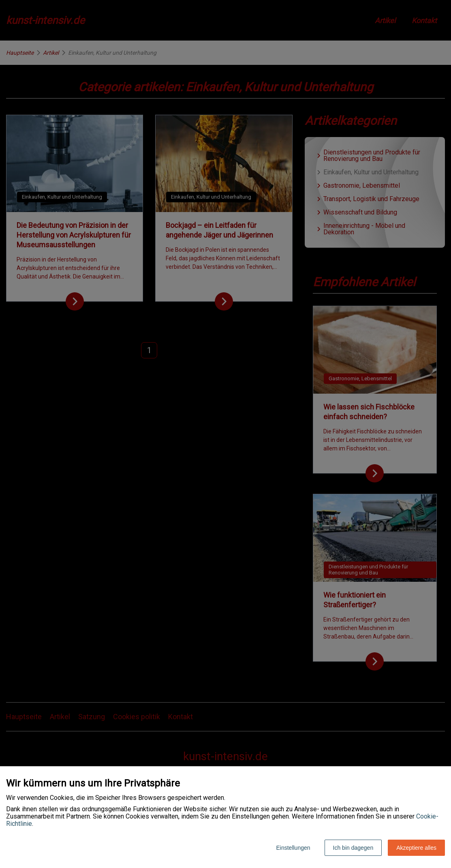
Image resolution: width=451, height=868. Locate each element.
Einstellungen (293, 848)
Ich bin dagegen (353, 848)
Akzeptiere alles (416, 848)
